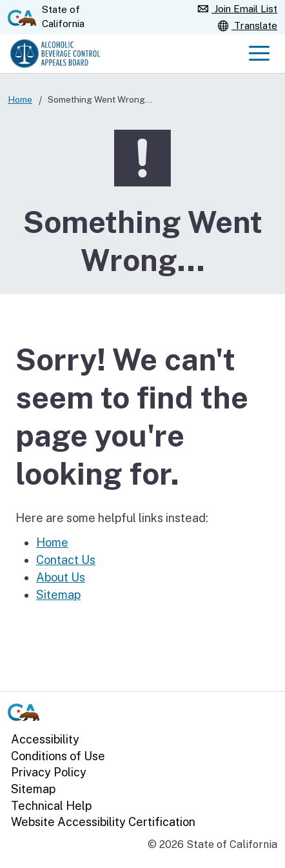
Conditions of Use (58, 756)
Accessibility (45, 739)
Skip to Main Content (143, 0)
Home (20, 99)
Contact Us (66, 560)
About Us (61, 577)
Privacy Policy (49, 773)
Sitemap (58, 595)
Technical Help (51, 806)
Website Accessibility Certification (103, 822)
